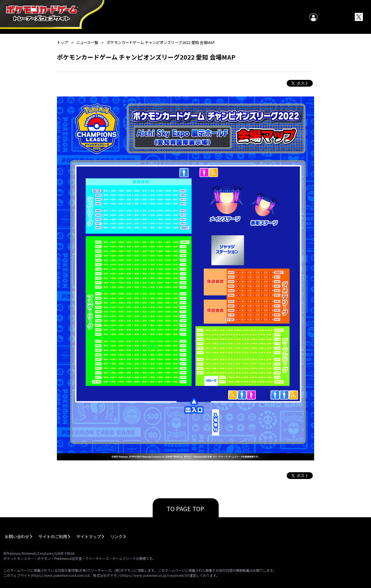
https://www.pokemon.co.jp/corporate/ (153, 575)
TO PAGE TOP (185, 508)
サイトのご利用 (53, 536)
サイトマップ (89, 536)
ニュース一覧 (87, 42)
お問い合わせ (17, 536)
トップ (62, 42)
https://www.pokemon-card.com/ (58, 575)
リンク (116, 536)
